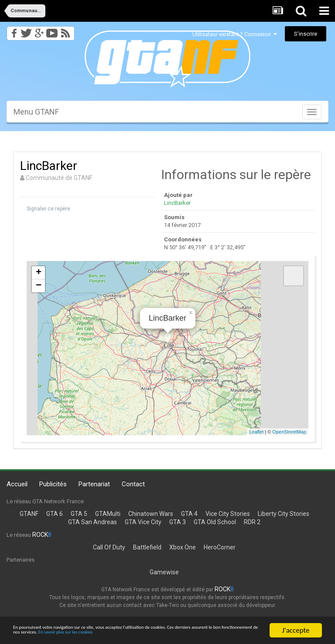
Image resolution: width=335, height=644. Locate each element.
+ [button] (39, 273)
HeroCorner (220, 547)
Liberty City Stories (284, 514)
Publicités (53, 484)
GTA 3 (178, 522)
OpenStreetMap (289, 432)
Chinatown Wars (151, 514)
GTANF (29, 514)
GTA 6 (55, 514)
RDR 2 (252, 522)
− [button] (39, 286)
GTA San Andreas (92, 522)
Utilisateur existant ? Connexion (235, 34)
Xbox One (183, 547)
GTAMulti (108, 514)
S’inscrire (306, 34)
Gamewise (164, 572)
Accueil (17, 484)
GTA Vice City (143, 522)
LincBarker (177, 203)
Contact (133, 484)
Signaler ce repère (48, 209)
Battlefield (147, 547)
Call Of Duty (109, 547)
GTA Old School (215, 522)
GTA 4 (189, 514)
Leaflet (256, 432)
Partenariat (94, 484)
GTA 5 (79, 514)
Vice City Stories (228, 514)
